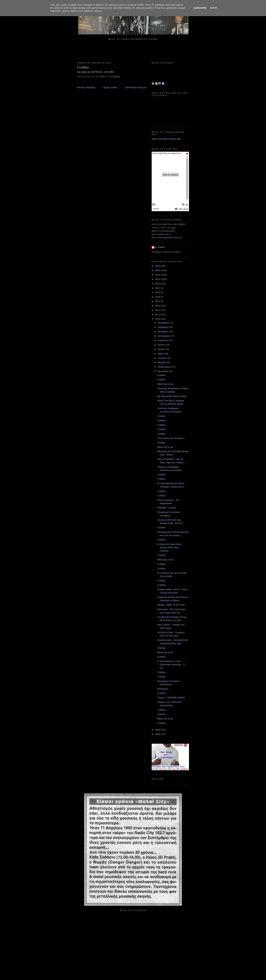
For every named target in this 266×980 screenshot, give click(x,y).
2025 (158, 270)
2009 (158, 730)
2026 (158, 266)
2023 (158, 279)
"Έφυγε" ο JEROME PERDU (171, 698)
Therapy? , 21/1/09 (166, 508)
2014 (158, 301)
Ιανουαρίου (164, 371)
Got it (213, 8)
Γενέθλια (161, 375)
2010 (158, 319)
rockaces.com (163, 234)
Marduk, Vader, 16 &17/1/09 (171, 605)
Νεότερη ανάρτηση (86, 87)
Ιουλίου (162, 345)
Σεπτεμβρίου (164, 336)
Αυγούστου (164, 340)
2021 (158, 288)
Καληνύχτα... (163, 689)
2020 (158, 292)
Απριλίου (162, 358)
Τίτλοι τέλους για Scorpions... (171, 438)
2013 (158, 306)
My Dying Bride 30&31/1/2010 (172, 396)
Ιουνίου (162, 349)
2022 (158, 284)
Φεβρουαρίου (165, 367)
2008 (158, 734)
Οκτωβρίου (163, 332)
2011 (158, 315)
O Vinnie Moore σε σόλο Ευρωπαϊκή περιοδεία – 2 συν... (171, 665)
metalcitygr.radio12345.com (169, 237)
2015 (158, 297)
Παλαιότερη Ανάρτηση (136, 87)
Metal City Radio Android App (166, 139)
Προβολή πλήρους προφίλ (166, 252)
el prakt (160, 247)
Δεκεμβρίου (164, 323)
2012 (158, 310)
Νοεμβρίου (163, 327)
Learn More (200, 8)
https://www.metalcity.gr (163, 231)
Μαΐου (161, 354)
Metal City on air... (166, 384)
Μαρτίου (162, 362)
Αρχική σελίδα (110, 87)
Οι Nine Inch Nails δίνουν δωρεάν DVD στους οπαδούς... (169, 548)
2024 (158, 275)
